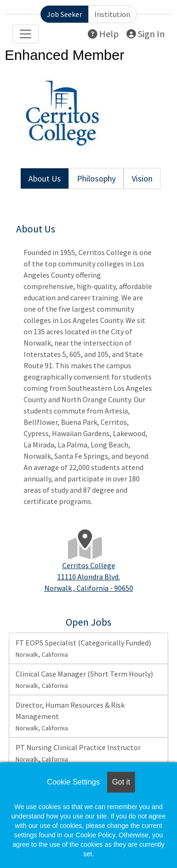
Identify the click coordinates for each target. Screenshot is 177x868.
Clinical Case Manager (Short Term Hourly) (84, 679)
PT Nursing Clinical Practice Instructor (78, 753)
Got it (121, 782)
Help (103, 34)
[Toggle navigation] (25, 34)
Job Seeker (64, 14)
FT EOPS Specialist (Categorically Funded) (83, 648)
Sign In (146, 34)
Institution (112, 14)
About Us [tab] (45, 178)
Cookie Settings (73, 782)
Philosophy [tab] (96, 178)
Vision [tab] (142, 178)
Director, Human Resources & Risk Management (70, 716)
